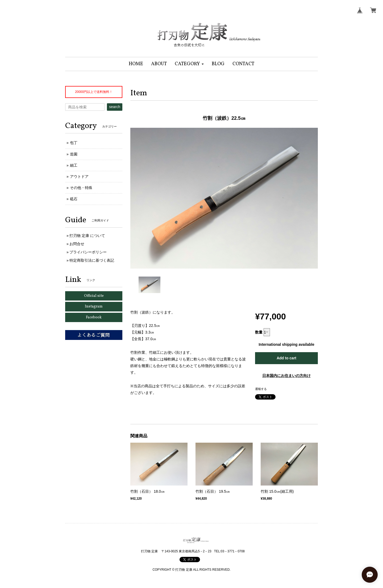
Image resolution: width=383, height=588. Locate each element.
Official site (94, 296)
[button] (189, 64)
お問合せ (77, 244)
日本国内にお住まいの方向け (286, 376)
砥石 (74, 199)
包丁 (74, 143)
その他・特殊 (81, 188)
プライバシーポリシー (88, 252)
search (115, 107)
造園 (74, 154)
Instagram (94, 307)
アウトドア (79, 176)
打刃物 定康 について (87, 236)
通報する (261, 389)
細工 (74, 165)
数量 (259, 332)
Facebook (94, 317)
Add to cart (286, 358)
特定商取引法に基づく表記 (92, 260)
